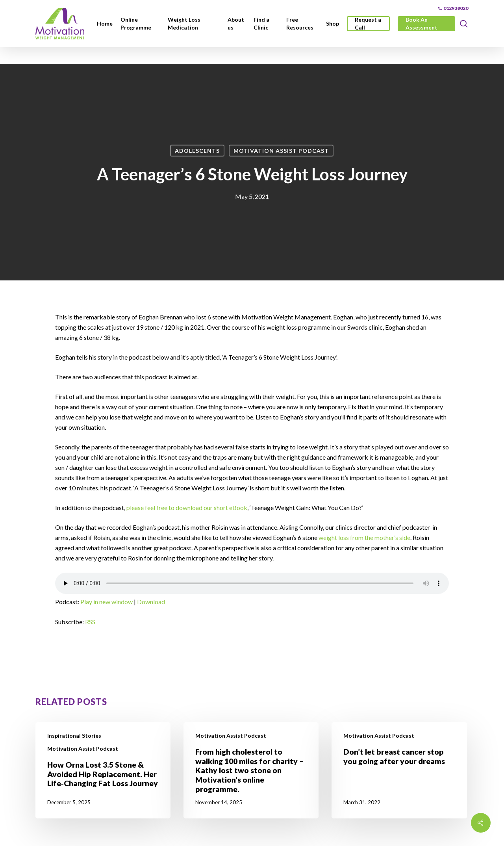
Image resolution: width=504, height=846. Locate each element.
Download (151, 602)
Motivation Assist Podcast (281, 151)
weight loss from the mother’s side (364, 537)
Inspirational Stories (74, 736)
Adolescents (197, 151)
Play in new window (107, 602)
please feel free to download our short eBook (187, 507)
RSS (90, 622)
